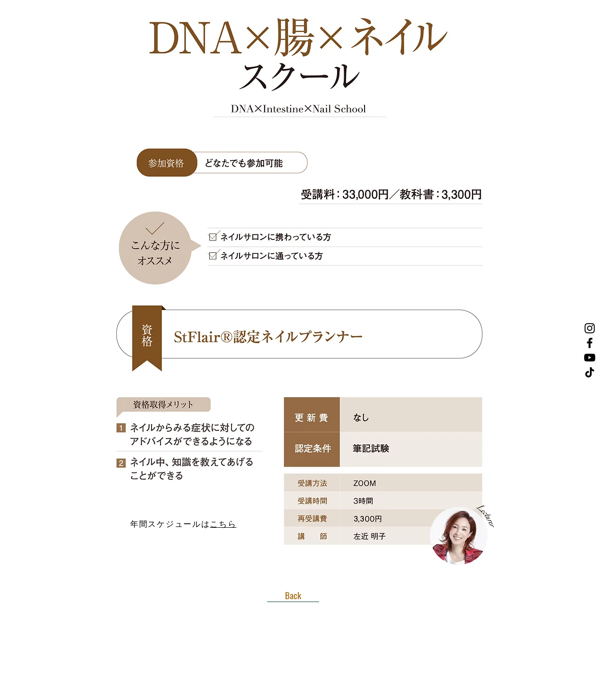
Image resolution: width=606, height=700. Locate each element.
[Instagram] (590, 328)
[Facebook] (590, 343)
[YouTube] (590, 358)
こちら (223, 524)
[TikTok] (590, 372)
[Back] (293, 595)
